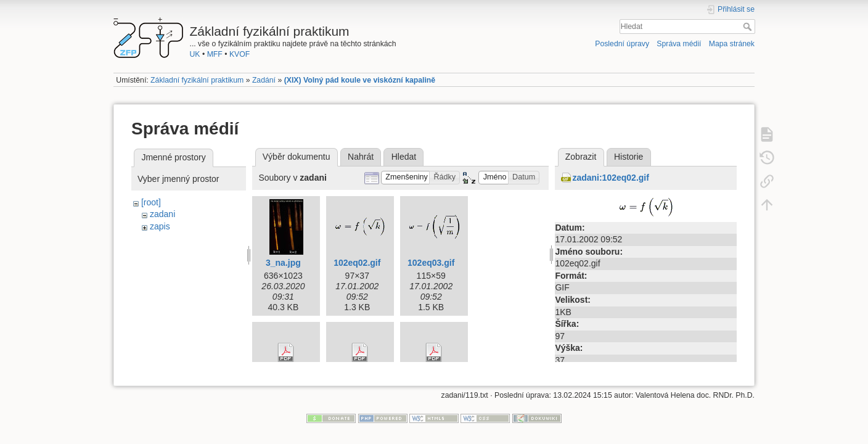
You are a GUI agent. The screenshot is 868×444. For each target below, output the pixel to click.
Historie (628, 157)
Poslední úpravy (622, 44)
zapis (160, 226)
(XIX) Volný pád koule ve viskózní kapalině (360, 80)
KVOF (240, 54)
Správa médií (679, 44)
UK (195, 54)
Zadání (264, 80)
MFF (215, 54)
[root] (151, 202)
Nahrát (361, 157)
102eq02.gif (357, 263)
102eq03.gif (431, 263)
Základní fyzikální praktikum (197, 80)
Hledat (749, 27)
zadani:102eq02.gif (611, 178)
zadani (162, 214)
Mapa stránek (732, 44)
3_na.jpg (283, 263)
